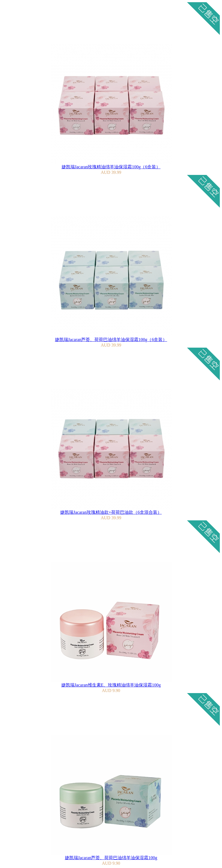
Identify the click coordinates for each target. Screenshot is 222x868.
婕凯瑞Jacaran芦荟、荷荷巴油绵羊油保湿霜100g (111, 858)
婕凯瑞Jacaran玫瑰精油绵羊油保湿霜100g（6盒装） (111, 167)
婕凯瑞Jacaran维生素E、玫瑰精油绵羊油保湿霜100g (111, 685)
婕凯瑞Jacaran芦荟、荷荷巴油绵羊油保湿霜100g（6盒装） (111, 340)
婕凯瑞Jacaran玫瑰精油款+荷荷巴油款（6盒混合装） (111, 512)
